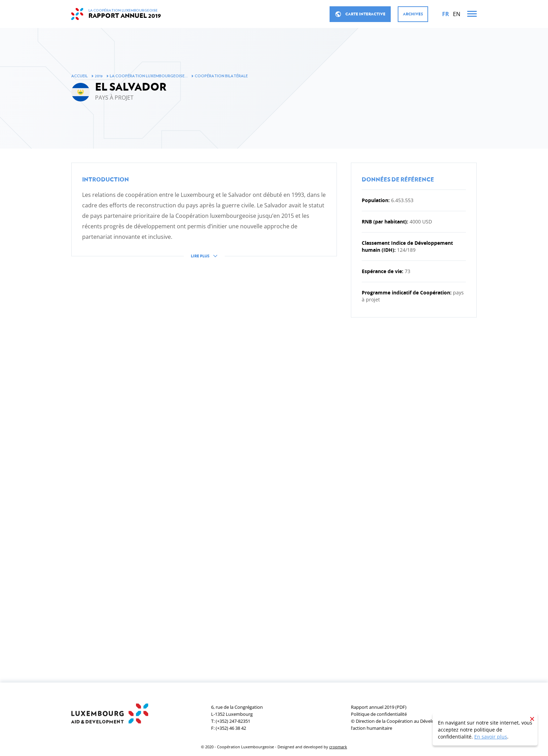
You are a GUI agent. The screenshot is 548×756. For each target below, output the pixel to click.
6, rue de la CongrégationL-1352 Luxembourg (237, 711)
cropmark (338, 747)
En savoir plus (491, 737)
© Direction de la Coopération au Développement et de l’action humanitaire (408, 725)
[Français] (446, 14)
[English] (457, 14)
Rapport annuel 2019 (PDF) (379, 707)
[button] (204, 216)
